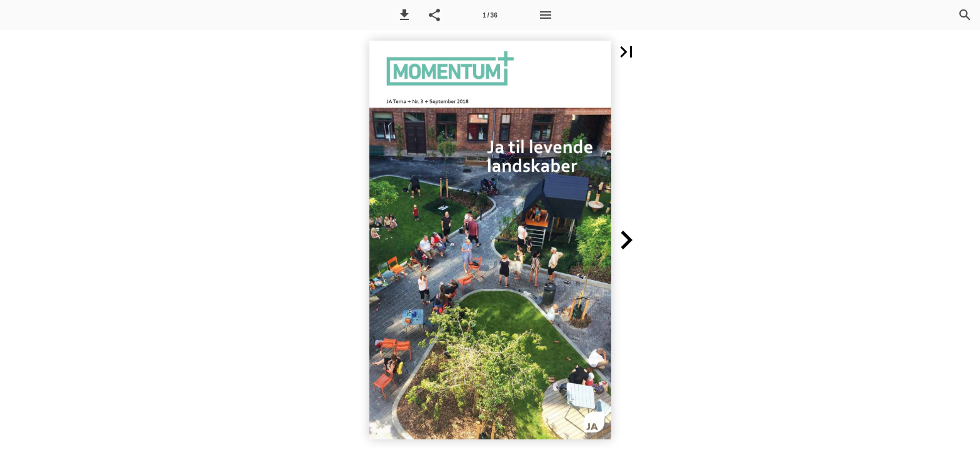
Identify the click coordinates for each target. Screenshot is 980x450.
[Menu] (546, 15)
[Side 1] (490, 15)
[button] (404, 15)
